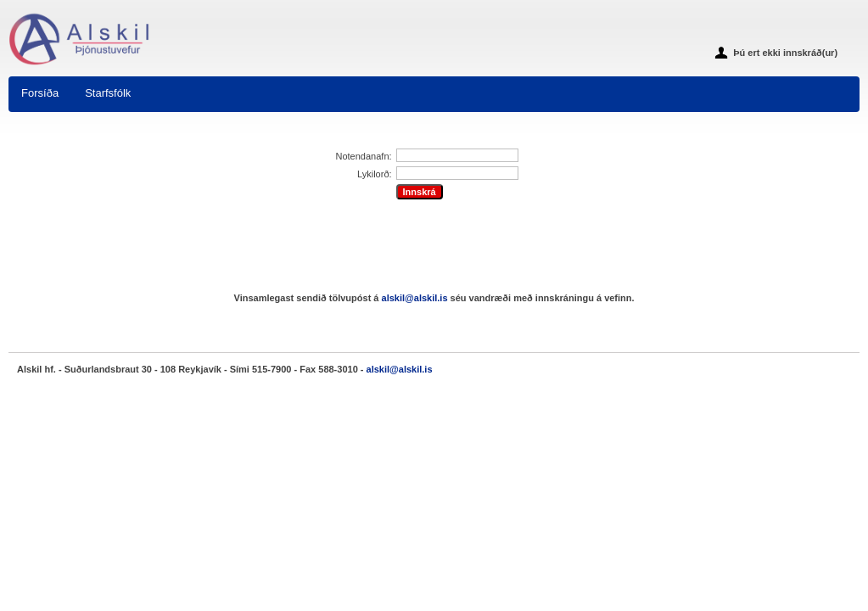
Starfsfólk (108, 93)
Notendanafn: (364, 156)
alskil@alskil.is (415, 298)
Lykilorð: (375, 174)
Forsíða (40, 93)
